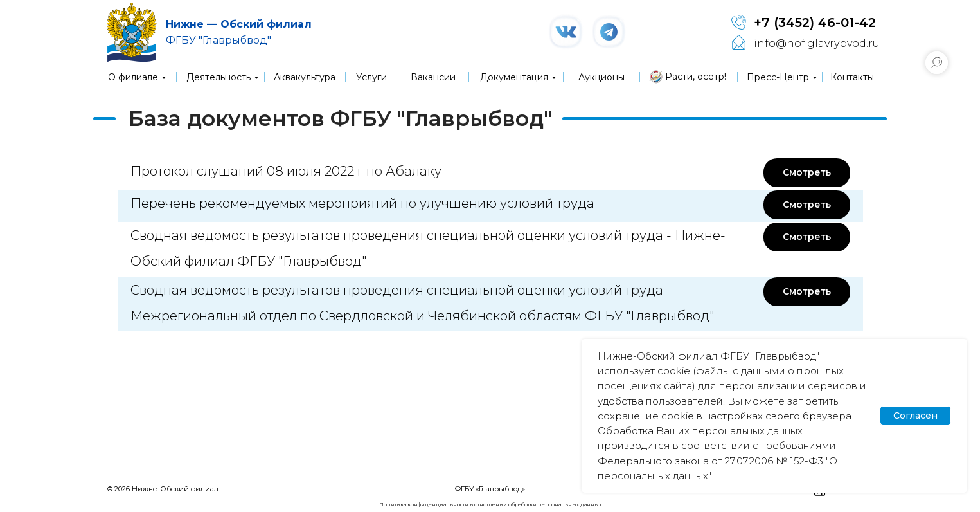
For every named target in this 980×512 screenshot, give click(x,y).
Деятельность (218, 77)
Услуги (371, 77)
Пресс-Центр (778, 77)
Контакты (852, 77)
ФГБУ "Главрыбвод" (218, 40)
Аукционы (601, 77)
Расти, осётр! (696, 77)
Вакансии (433, 77)
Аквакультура (305, 77)
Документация (514, 77)
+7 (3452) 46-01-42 (815, 23)
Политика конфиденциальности (424, 504)
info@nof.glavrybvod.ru (817, 43)
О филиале (133, 77)
